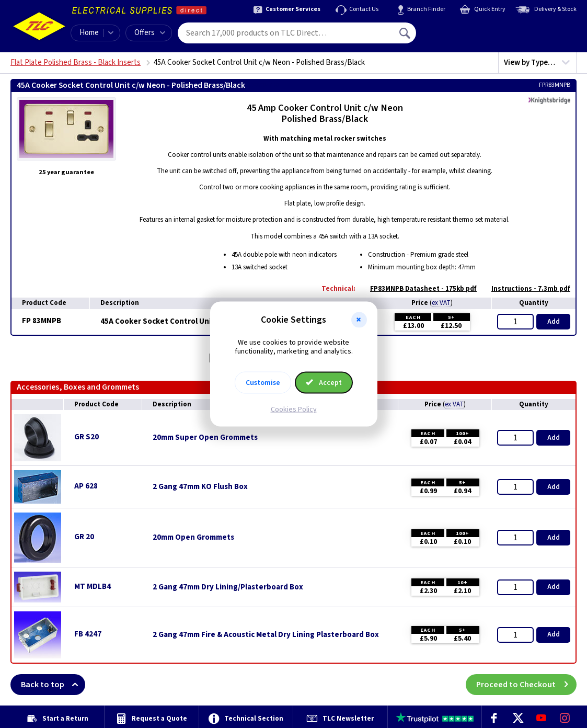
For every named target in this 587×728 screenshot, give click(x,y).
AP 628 (86, 486)
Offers (150, 33)
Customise (263, 382)
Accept (324, 382)
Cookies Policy (294, 409)
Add (554, 322)
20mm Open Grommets (193, 538)
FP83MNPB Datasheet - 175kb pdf (418, 289)
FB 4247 (88, 634)
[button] (359, 320)
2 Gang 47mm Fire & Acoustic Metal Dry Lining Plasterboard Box (266, 635)
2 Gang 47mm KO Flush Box (200, 487)
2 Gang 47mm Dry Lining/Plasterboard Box (228, 587)
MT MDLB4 (93, 587)
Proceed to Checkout (526, 685)
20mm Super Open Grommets (205, 438)
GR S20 (87, 437)
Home (89, 33)
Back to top (53, 685)
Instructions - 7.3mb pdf (526, 289)
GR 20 (84, 537)
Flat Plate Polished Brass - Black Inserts (76, 62)
